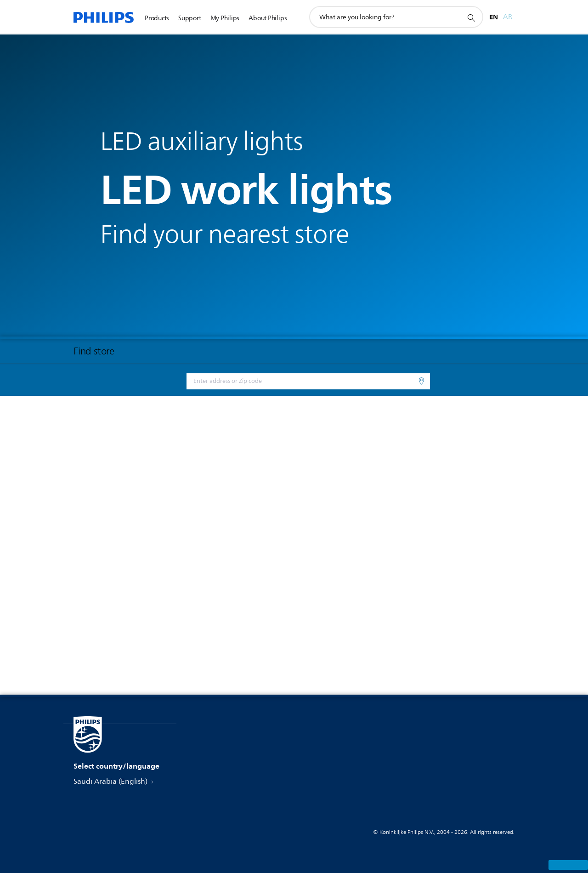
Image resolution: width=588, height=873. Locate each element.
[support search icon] (471, 17)
